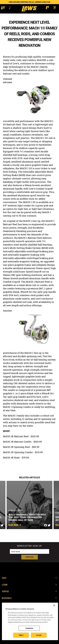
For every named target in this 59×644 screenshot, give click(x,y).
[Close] (54, 605)
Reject (21, 635)
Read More (15, 525)
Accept (39, 635)
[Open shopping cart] (55, 7)
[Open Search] (10, 8)
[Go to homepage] (29, 9)
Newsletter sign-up (29, 546)
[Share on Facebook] (46, 525)
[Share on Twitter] (2, 525)
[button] (3, 8)
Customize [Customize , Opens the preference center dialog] (29, 628)
